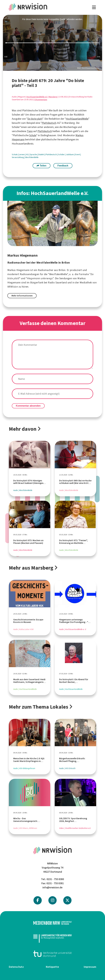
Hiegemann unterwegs (40, 278)
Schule (33, 135)
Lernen (22, 154)
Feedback (63, 166)
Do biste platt (35, 119)
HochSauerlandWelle (77, 119)
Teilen (42, 166)
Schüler (62, 154)
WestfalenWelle (32, 157)
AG (27, 154)
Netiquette (52, 967)
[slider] (52, 43)
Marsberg (53, 97)
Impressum (90, 967)
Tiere (30, 131)
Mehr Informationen (22, 296)
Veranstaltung (18, 157)
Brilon (62, 270)
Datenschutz (16, 967)
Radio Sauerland (57, 282)
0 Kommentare (41, 100)
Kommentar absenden (28, 406)
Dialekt (42, 154)
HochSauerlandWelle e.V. (37, 97)
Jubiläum (70, 154)
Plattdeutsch (49, 123)
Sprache (34, 154)
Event (78, 154)
